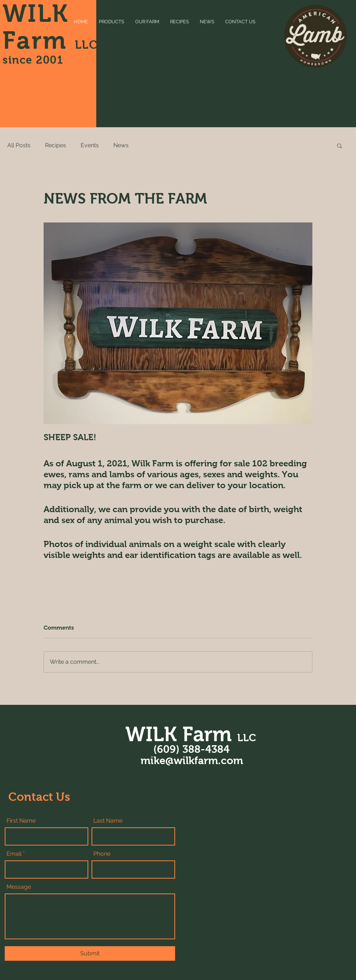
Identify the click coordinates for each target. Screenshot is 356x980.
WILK (35, 13)
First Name (21, 821)
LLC (86, 45)
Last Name (108, 821)
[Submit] (90, 953)
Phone (102, 854)
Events (90, 145)
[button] (339, 145)
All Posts (19, 145)
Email (14, 854)
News (121, 145)
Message (19, 887)
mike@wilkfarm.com (192, 760)
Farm (39, 40)
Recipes (56, 145)
